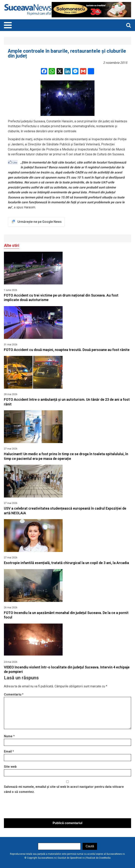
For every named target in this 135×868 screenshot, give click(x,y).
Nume (9, 736)
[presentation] (34, 807)
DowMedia (105, 858)
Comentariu (14, 694)
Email (9, 751)
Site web (10, 767)
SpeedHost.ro (77, 858)
